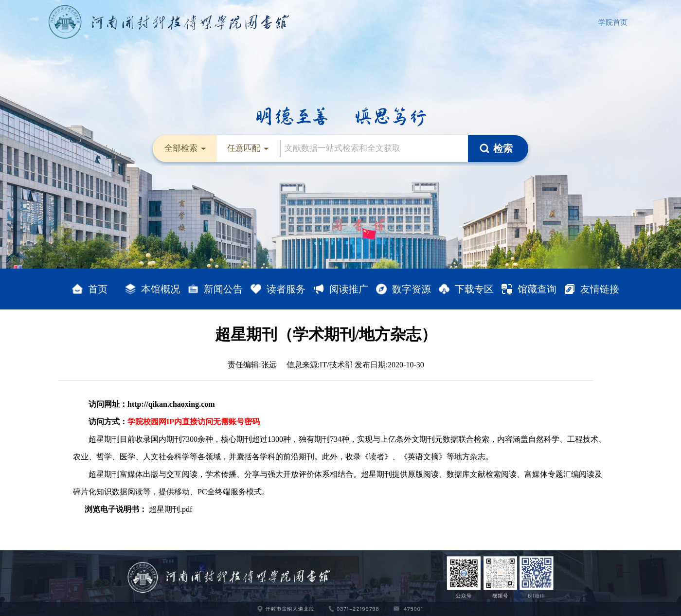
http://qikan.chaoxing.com (171, 404)
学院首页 (613, 22)
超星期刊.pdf (170, 509)
